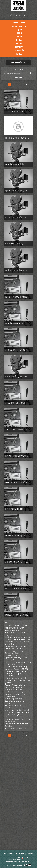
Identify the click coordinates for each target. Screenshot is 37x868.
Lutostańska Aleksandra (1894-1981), (18, 767)
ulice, (7, 817)
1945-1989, (17, 733)
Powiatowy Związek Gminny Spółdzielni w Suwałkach (19, 339)
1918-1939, (9, 730)
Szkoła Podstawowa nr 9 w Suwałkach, (14, 811)
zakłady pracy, (10, 826)
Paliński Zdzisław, (11, 780)
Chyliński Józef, (24, 746)
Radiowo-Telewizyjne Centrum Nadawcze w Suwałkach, (16, 791)
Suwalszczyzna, (11, 801)
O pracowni (19, 47)
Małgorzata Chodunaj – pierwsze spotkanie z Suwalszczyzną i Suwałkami (19, 148)
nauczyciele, (18, 778)
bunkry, (15, 739)
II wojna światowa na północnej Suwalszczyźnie (19, 243)
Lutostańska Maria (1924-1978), (16, 771)
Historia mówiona (19, 26)
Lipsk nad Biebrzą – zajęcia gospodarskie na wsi (19, 212)
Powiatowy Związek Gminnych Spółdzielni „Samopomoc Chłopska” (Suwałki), (18, 785)
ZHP (25, 833)
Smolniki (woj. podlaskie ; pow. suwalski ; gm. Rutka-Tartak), (16, 798)
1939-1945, (17, 730)
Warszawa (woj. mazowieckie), (20, 817)
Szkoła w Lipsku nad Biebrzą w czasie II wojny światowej (19, 497)
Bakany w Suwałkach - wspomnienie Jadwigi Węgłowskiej (19, 719)
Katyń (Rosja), (22, 753)
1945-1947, (25, 730)
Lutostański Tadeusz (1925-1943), (17, 774)
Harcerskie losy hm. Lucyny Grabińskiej (19, 529)
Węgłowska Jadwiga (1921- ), (15, 819)
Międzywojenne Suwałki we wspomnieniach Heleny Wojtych (19, 307)
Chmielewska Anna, (12, 746)
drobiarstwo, (10, 749)
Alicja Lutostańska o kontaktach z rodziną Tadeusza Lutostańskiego (19, 466)
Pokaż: (16, 70)
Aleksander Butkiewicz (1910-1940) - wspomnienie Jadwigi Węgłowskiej (19, 656)
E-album (19, 40)
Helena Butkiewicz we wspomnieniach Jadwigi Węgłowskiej (19, 624)
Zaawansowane (19, 78)
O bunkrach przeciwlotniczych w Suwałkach (19, 275)
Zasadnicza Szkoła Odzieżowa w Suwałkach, (16, 830)
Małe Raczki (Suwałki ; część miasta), (18, 776)
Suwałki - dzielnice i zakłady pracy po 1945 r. (19, 116)
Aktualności (19, 50)
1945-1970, (9, 733)
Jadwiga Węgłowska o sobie (19, 593)
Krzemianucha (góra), (13, 760)
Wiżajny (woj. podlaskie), (14, 822)
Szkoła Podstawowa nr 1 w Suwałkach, (14, 807)
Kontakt (19, 54)
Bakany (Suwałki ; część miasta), (16, 737)
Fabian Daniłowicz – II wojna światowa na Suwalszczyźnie (19, 561)
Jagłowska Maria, (11, 753)
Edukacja (19, 43)
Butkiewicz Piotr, (25, 744)
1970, (23, 733)
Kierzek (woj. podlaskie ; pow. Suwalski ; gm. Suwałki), (15, 757)
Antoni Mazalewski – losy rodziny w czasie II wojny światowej (19, 402)
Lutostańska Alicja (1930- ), (14, 769)
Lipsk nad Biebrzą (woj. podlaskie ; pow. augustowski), (17, 763)
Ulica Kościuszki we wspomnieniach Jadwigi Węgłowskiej (19, 688)
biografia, (8, 739)
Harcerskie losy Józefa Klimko (19, 180)
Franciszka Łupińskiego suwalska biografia (19, 434)
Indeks (19, 33)
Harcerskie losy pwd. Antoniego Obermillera (19, 370)
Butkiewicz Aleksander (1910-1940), (17, 742)
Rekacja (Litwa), (11, 794)
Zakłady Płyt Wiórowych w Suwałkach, (18, 824)
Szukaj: (6, 73)
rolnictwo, (20, 794)
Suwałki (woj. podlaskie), (14, 803)
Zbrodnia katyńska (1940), (14, 833)
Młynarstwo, (9, 778)
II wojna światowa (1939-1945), (16, 751)
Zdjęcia (19, 30)
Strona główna (19, 23)
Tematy (19, 37)
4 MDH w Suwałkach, (12, 735)
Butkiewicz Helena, (12, 744)
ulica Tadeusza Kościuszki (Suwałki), (18, 815)
